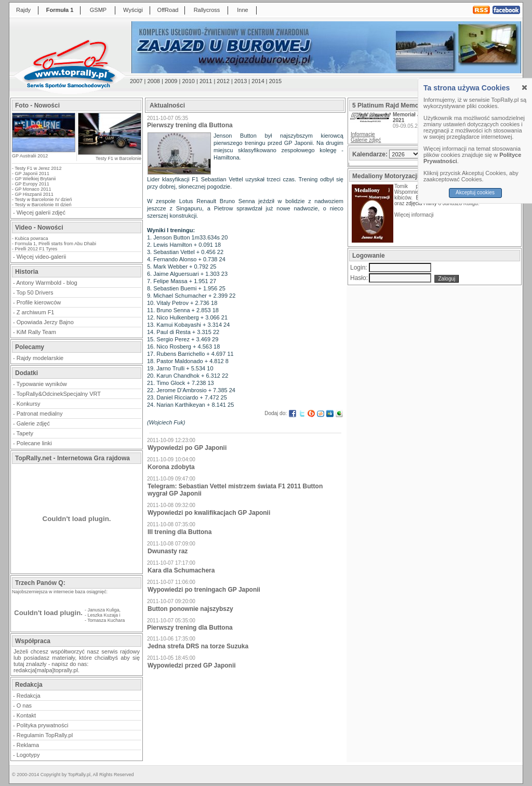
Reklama (28, 745)
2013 (241, 81)
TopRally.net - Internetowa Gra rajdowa (72, 458)
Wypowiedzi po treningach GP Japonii (204, 590)
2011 (206, 81)
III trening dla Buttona (179, 532)
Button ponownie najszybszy (190, 609)
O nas (24, 705)
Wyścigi (133, 10)
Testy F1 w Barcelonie (118, 158)
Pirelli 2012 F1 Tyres (36, 249)
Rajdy (23, 10)
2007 (136, 81)
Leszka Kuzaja (103, 615)
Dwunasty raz (168, 551)
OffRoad (168, 10)
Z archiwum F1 (36, 312)
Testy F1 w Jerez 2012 (38, 168)
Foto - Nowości (37, 105)
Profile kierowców (39, 302)
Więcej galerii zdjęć (41, 212)
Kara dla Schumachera (181, 570)
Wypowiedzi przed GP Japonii (192, 665)
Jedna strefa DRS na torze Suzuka (198, 646)
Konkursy (29, 404)
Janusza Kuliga (104, 610)
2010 (188, 81)
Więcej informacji (415, 215)
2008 (153, 81)
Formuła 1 (60, 10)
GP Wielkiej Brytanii (36, 179)
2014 (258, 81)
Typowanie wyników (42, 384)
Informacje (363, 134)
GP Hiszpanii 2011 (34, 194)
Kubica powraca (32, 238)
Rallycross (207, 10)
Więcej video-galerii (41, 257)
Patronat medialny (40, 414)
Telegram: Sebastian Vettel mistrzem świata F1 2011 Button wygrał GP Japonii (235, 490)
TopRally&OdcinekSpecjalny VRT (59, 394)
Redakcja (29, 696)
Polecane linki (34, 443)
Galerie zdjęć (33, 423)
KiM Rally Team (36, 332)
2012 (223, 81)
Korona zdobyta (171, 467)
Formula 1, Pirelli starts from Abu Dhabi (56, 244)
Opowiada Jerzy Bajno (45, 322)
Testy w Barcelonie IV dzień (43, 199)
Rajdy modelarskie (40, 358)
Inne (242, 10)
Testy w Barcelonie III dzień (43, 205)
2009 (171, 81)
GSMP (98, 10)
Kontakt (26, 715)
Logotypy (28, 755)
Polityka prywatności (43, 725)
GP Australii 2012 (30, 156)
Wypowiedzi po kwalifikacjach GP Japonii (209, 513)
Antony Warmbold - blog (47, 283)
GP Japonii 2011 (32, 174)
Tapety (25, 433)
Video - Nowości (39, 228)
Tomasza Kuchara (106, 620)
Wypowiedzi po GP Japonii (187, 448)
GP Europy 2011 (32, 184)
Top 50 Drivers (35, 292)
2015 (275, 81)
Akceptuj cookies (475, 192)
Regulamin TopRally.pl (45, 735)
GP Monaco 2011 (33, 189)
